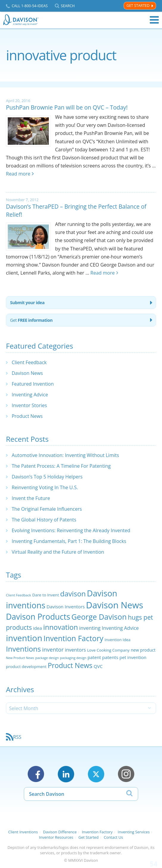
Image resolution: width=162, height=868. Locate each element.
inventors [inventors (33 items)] (75, 650)
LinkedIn (66, 774)
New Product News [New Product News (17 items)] (20, 658)
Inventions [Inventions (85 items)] (23, 649)
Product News (27, 416)
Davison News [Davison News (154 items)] (115, 605)
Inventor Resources (56, 837)
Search (68, 6)
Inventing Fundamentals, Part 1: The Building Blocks (69, 541)
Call (30, 6)
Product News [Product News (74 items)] (70, 665)
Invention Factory (97, 832)
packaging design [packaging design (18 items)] (73, 658)
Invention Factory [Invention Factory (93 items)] (73, 638)
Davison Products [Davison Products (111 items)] (38, 617)
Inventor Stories (29, 405)
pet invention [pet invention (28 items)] (133, 657)
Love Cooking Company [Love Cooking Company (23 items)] (109, 650)
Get (31, 320)
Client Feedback (29, 362)
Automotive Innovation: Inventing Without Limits (65, 455)
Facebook (36, 774)
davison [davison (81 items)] (73, 594)
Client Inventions (23, 832)
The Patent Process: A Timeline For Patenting (61, 466)
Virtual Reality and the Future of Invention (58, 552)
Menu (154, 20)
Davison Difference (60, 832)
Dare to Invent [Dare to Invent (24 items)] (46, 595)
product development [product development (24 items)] (26, 667)
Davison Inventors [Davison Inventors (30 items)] (66, 607)
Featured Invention (33, 384)
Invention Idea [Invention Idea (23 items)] (117, 640)
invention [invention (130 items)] (24, 638)
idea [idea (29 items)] (38, 628)
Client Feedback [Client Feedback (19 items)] (18, 595)
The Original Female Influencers (47, 509)
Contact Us (113, 837)
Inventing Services (134, 832)
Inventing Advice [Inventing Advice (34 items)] (120, 628)
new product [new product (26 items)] (143, 650)
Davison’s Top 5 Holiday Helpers (47, 477)
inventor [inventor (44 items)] (53, 649)
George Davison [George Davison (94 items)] (99, 617)
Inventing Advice (30, 395)
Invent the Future (31, 498)
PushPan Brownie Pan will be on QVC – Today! (67, 107)
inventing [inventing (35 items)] (90, 628)
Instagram (126, 774)
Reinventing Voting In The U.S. (45, 487)
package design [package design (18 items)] (47, 658)
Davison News (27, 373)
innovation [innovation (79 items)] (61, 627)
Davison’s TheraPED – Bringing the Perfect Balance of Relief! (76, 210)
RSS (17, 737)
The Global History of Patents (44, 520)
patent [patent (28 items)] (94, 657)
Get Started (138, 6)
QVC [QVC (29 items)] (98, 666)
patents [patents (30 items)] (110, 657)
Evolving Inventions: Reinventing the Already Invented (71, 530)
